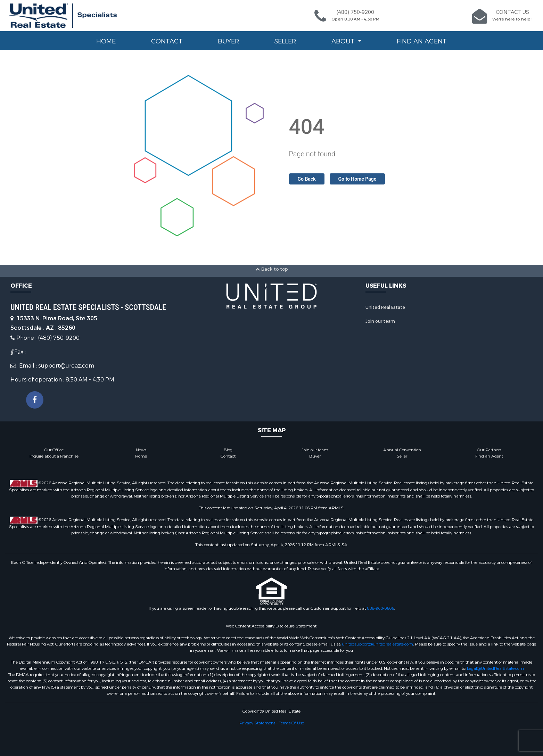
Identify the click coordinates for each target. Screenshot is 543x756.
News (141, 450)
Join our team (380, 321)
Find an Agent (422, 41)
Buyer (228, 41)
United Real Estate (385, 307)
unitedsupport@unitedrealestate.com (377, 644)
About (344, 41)
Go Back (307, 179)
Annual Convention (402, 450)
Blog (228, 450)
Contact (167, 41)
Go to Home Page (357, 179)
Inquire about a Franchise (54, 456)
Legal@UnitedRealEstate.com (495, 668)
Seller (285, 41)
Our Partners (489, 450)
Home (106, 41)
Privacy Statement (257, 723)
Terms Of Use (291, 723)
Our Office (54, 450)
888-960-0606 (380, 608)
